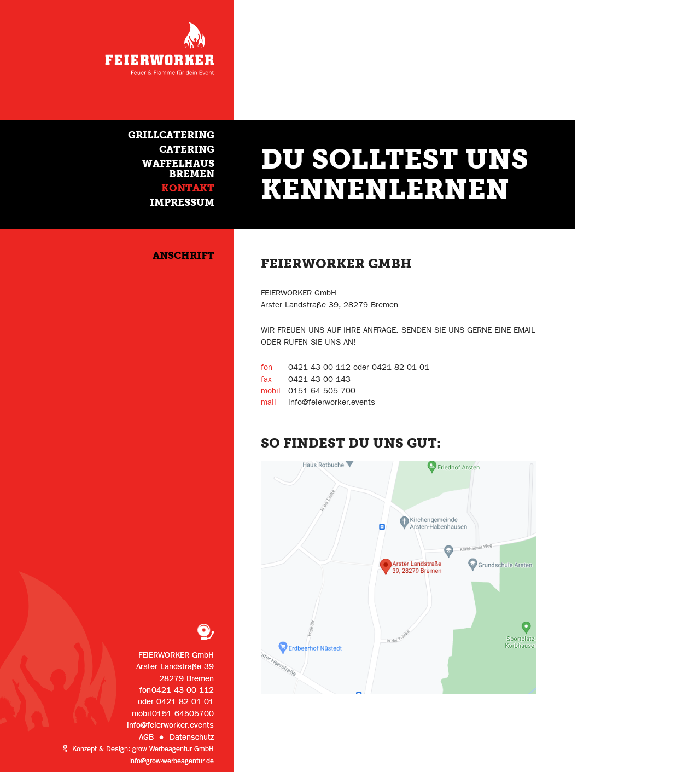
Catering (187, 149)
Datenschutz (192, 737)
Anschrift (183, 255)
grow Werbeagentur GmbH (173, 749)
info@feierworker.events (170, 725)
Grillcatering (171, 135)
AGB (146, 737)
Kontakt (188, 188)
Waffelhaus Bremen (178, 169)
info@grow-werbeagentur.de (171, 761)
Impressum (182, 202)
